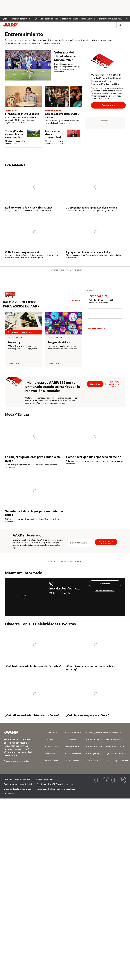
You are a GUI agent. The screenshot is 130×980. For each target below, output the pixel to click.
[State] (80, 543)
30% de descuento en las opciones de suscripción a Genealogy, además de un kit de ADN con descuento (23, 347)
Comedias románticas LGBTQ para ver (62, 115)
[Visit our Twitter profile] (106, 780)
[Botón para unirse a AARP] (108, 105)
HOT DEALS (95, 296)
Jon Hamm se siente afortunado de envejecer (54, 134)
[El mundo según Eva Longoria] (23, 105)
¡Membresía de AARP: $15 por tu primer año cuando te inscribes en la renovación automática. (52, 387)
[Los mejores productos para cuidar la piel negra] (35, 444)
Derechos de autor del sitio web (18, 789)
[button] (127, 18)
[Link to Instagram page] (115, 780)
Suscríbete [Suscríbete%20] (105, 584)
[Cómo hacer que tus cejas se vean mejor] (95, 442)
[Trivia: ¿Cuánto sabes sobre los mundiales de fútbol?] (23, 137)
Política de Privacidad (105, 591)
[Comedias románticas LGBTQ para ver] (63, 105)
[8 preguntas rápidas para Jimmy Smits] (95, 237)
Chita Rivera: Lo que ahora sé (22, 252)
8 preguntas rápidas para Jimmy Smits (88, 252)
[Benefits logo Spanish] (11, 298)
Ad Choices (9, 793)
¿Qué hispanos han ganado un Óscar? (87, 715)
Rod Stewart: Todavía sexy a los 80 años (29, 207)
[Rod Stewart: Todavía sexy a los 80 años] (35, 191)
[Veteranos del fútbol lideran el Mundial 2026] (45, 65)
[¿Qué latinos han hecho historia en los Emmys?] (35, 697)
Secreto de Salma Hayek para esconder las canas (34, 513)
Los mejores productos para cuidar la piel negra (33, 459)
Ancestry (14, 342)
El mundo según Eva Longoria (22, 114)
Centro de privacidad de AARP (17, 779)
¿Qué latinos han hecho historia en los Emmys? (32, 715)
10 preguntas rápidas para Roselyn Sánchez (91, 207)
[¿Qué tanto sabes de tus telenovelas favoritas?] (35, 650)
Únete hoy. (61, 403)
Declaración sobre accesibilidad (18, 784)
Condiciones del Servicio (46, 779)
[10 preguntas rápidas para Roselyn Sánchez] (95, 191)
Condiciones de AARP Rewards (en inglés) (55, 784)
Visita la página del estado (106, 542)
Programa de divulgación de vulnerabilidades (55, 789)
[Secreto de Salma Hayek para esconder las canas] (35, 498)
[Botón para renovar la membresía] (114, 384)
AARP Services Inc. (73, 754)
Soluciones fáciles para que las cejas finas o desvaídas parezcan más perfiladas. (95, 462)
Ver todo (76, 300)
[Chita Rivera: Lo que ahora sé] (35, 237)
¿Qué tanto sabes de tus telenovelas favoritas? (33, 666)
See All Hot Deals (96, 328)
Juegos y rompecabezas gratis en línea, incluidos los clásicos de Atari (63, 347)
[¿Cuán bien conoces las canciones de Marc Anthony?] (95, 650)
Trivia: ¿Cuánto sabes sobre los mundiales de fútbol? (14, 134)
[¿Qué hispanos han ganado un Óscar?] (95, 697)
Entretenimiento (16, 338)
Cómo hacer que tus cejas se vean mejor (93, 457)
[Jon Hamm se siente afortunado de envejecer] (63, 137)
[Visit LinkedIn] (123, 780)
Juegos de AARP (59, 342)
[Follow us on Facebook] (97, 780)
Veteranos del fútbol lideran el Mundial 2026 (65, 56)
